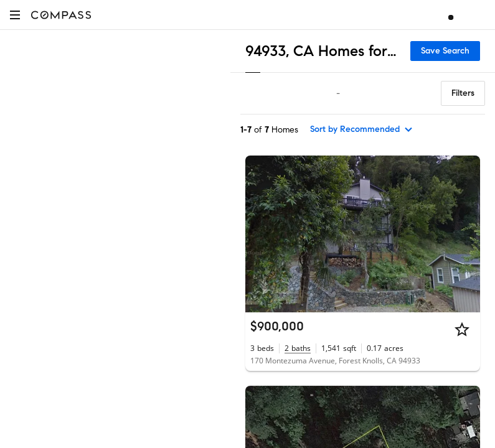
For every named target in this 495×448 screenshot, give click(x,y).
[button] (15, 15)
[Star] (462, 329)
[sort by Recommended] (362, 129)
